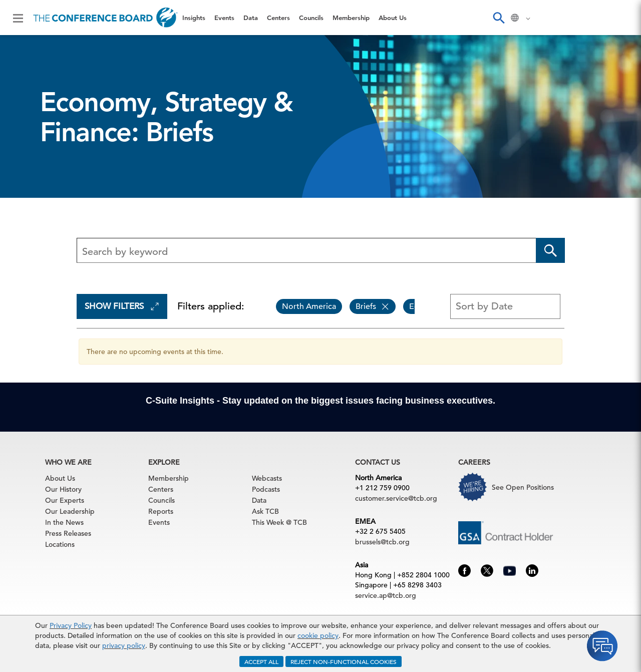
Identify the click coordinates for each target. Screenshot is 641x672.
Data (251, 18)
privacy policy (124, 645)
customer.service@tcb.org (396, 498)
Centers (278, 18)
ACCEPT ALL (261, 661)
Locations (60, 544)
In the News (64, 522)
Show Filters (122, 306)
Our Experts (65, 500)
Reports (161, 511)
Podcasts (266, 489)
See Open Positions (523, 487)
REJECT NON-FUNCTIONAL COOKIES (344, 661)
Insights (194, 18)
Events (224, 18)
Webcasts (267, 478)
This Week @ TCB (279, 522)
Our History (63, 489)
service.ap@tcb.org (386, 595)
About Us (393, 18)
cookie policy (318, 635)
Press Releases (68, 533)
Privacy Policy (71, 625)
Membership (351, 18)
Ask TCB (265, 511)
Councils (311, 18)
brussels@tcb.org (382, 542)
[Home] (105, 18)
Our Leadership (70, 511)
